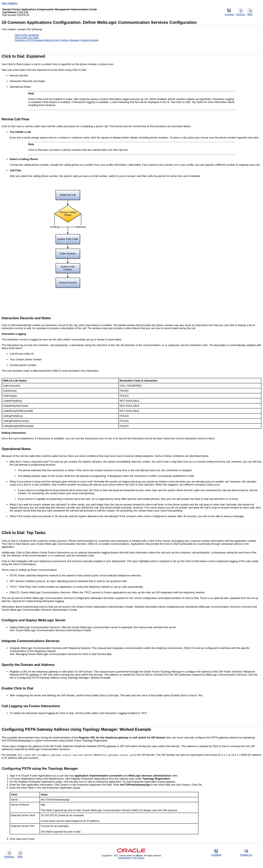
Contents (229, 13)
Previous (241, 13)
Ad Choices (139, 858)
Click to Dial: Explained (27, 35)
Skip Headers (9, 3)
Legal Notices (124, 858)
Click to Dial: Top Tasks (27, 37)
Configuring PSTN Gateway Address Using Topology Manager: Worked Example (57, 40)
